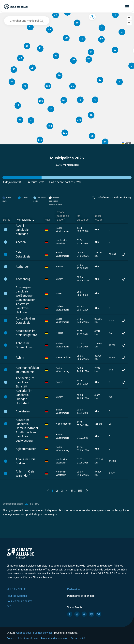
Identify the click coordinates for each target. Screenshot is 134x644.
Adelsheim (23, 411)
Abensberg (23, 279)
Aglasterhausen (26, 449)
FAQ (9, 606)
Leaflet (127, 143)
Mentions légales (28, 639)
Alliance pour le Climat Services (34, 633)
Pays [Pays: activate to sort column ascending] (48, 220)
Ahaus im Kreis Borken (25, 461)
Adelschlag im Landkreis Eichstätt (25, 382)
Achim (20, 358)
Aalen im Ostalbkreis (23, 254)
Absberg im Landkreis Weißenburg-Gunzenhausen (26, 294)
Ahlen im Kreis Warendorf (25, 473)
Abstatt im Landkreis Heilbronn (22, 308)
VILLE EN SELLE (16, 589)
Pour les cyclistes (17, 596)
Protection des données (54, 639)
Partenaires (74, 589)
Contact (11, 639)
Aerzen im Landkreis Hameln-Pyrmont (27, 424)
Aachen (21, 242)
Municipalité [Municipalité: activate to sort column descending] (24, 220)
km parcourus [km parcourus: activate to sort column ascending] (83, 218)
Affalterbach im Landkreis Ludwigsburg (26, 436)
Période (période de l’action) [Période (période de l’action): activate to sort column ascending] (62, 216)
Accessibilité (78, 639)
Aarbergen (23, 267)
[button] (102, 28)
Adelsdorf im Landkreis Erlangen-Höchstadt (24, 397)
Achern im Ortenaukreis (24, 345)
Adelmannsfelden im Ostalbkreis (27, 370)
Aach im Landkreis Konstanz (22, 230)
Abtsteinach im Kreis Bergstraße (27, 333)
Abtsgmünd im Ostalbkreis (25, 321)
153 (80, 491)
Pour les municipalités (19, 601)
